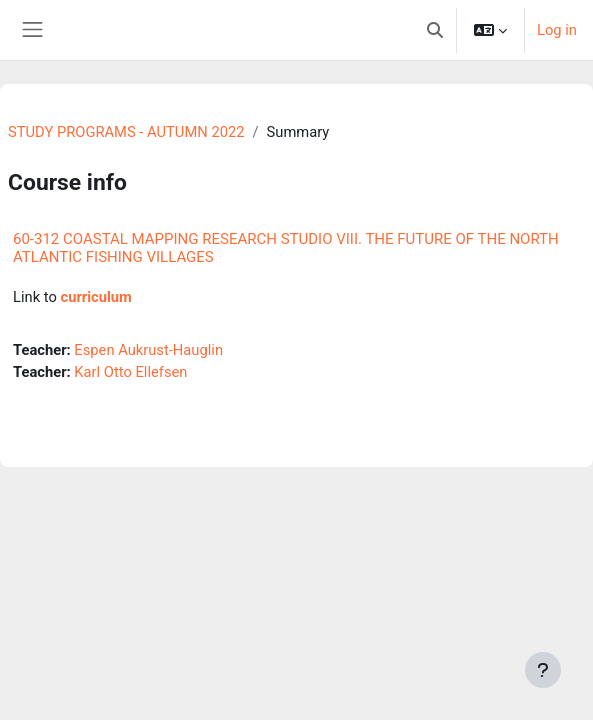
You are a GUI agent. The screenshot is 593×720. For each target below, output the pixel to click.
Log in (557, 30)
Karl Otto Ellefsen (130, 372)
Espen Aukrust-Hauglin (148, 350)
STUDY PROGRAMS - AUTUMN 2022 (126, 132)
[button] (435, 30)
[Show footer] (543, 670)
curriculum (95, 297)
